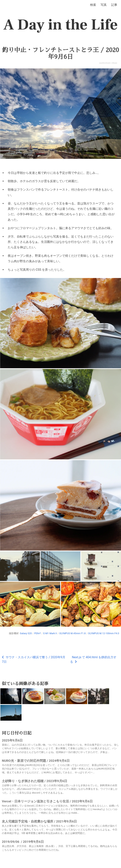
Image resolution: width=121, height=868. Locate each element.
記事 (114, 5)
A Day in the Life (60, 25)
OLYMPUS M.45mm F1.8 (72, 633)
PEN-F (37, 633)
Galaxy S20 (26, 633)
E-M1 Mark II (50, 633)
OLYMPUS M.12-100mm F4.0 (104, 633)
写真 (104, 5)
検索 (93, 5)
